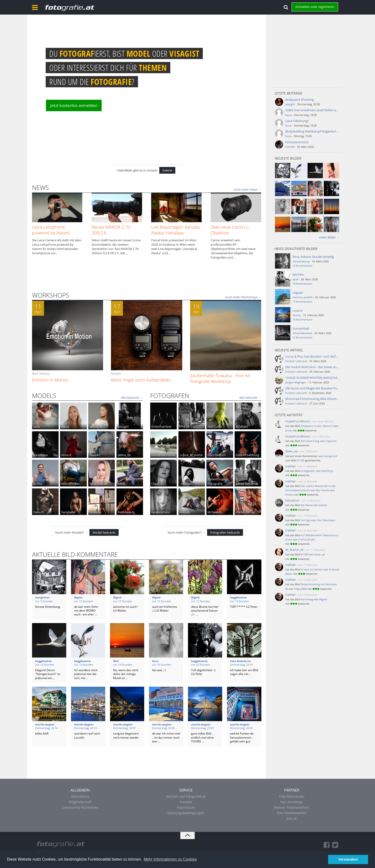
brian (289, 430)
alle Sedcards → (132, 398)
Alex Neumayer (326, 520)
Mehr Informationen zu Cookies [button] (170, 859)
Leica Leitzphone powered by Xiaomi (51, 230)
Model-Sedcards (104, 532)
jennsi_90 (96, 426)
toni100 (290, 147)
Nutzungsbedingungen (186, 813)
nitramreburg (301, 261)
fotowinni (292, 500)
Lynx (37, 426)
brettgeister (308, 471)
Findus (290, 495)
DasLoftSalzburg (247, 455)
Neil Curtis (215, 426)
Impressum (186, 807)
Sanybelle (68, 512)
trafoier (291, 466)
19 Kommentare (302, 266)
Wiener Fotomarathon (292, 807)
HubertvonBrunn (298, 421)
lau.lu (65, 426)
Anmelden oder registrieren (315, 7)
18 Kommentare (302, 284)
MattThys (327, 471)
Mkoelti (185, 512)
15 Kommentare (302, 301)
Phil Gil (184, 426)
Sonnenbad (301, 328)
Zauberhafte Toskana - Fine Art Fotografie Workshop (220, 378)
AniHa (38, 484)
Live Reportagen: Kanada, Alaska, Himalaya (176, 230)
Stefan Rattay (245, 512)
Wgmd (323, 599)
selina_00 (124, 455)
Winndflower (70, 484)
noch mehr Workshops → (243, 297)
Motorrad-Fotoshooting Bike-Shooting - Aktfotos (320, 399)
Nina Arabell (98, 484)
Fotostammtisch (297, 142)
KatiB (121, 484)
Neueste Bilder (288, 158)
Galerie (167, 170)
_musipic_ (187, 484)
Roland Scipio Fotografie (217, 481)
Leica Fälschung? (297, 121)
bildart (323, 505)
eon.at (292, 818)
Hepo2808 (301, 589)
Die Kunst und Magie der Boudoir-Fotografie (317, 388)
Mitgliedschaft (80, 802)
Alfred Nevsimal (247, 484)
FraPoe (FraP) (307, 539)
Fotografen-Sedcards (225, 532)
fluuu (289, 115)
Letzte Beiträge (288, 93)
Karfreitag (307, 599)
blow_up (291, 451)
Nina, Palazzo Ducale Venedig (313, 257)
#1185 (301, 460)
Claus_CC (158, 484)
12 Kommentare (302, 337)
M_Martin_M (294, 550)
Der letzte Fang (310, 441)
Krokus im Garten (312, 569)
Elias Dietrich (217, 455)
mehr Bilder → (329, 237)
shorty (297, 315)
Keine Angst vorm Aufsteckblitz (141, 380)
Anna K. (67, 455)
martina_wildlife (303, 297)
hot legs (306, 520)
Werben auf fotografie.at (186, 796)
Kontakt (186, 802)
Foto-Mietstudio (292, 796)
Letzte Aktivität (289, 415)
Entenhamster (162, 426)
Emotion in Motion (50, 380)
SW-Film (298, 275)
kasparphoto (161, 512)
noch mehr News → (247, 189)
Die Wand (307, 505)
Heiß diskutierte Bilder (296, 249)
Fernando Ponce (163, 455)
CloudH (95, 455)
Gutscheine (80, 796)
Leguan (298, 293)
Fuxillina (95, 512)
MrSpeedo (215, 512)
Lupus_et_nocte (191, 455)
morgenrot (330, 456)
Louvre (298, 310)
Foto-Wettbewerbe (292, 813)
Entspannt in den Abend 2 (317, 426)
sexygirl (123, 426)
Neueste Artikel (289, 350)
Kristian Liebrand (296, 361)
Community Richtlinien (80, 807)
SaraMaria (40, 455)
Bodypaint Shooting (300, 100)
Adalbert (242, 426)
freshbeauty (126, 512)
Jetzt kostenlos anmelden (74, 105)
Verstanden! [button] (348, 859)
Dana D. (39, 512)
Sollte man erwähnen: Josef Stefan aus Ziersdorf (319, 110)
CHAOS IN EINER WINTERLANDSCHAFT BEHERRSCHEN (324, 378)
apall (295, 279)
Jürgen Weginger (296, 382)
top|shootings (292, 802)
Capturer (331, 441)
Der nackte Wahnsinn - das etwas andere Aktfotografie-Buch (328, 367)
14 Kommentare (302, 319)
